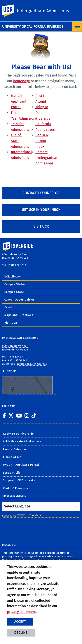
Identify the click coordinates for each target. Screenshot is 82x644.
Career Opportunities (19, 300)
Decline (21, 633)
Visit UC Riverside (16, 488)
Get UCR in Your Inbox (42, 141)
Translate (31, 516)
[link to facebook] (4, 416)
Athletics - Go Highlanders (22, 441)
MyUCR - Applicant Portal (21, 465)
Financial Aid (12, 457)
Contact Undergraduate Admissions (47, 158)
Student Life (12, 473)
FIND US (30, 382)
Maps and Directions (19, 315)
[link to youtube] (19, 416)
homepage (22, 81)
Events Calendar (15, 449)
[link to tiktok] (34, 416)
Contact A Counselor (41, 193)
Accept (20, 622)
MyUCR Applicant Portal (19, 101)
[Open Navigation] (77, 26)
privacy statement (22, 612)
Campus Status (15, 284)
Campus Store (14, 292)
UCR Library (13, 277)
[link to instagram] (27, 416)
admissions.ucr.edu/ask (32, 364)
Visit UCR (41, 226)
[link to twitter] (11, 416)
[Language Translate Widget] (41, 506)
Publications (45, 130)
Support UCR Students (19, 480)
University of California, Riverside (33, 26)
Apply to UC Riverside (18, 434)
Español (10, 307)
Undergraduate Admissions (42, 11)
